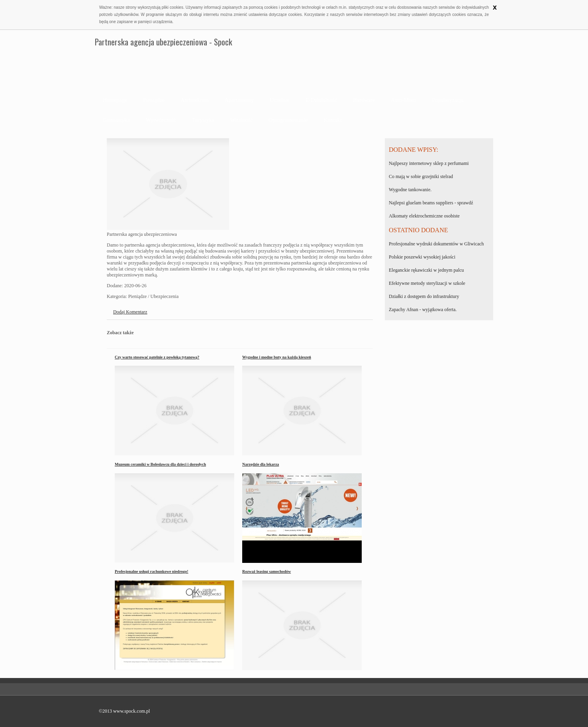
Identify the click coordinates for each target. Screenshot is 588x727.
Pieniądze (154, 100)
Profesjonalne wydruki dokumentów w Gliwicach (436, 244)
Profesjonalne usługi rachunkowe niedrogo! (152, 571)
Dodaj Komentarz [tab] (130, 312)
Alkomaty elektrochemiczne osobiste (424, 216)
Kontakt (332, 120)
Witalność (241, 120)
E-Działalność (321, 100)
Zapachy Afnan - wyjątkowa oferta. (423, 310)
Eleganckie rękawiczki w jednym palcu (426, 270)
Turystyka (203, 120)
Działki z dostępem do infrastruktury (424, 296)
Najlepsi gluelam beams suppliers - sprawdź (431, 203)
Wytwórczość (161, 120)
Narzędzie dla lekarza (261, 464)
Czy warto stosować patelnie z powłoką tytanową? (157, 357)
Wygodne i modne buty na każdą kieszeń (277, 357)
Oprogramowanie (288, 120)
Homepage (115, 100)
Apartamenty (239, 100)
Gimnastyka (116, 120)
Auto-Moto (403, 100)
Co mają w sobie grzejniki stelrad (421, 176)
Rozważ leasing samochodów (267, 571)
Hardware (364, 100)
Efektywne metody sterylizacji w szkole (427, 283)
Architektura (195, 100)
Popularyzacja (448, 100)
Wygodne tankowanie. (410, 190)
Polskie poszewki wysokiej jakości (422, 257)
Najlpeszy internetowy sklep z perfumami (429, 163)
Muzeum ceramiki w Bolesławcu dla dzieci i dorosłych (160, 464)
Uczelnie (280, 100)
